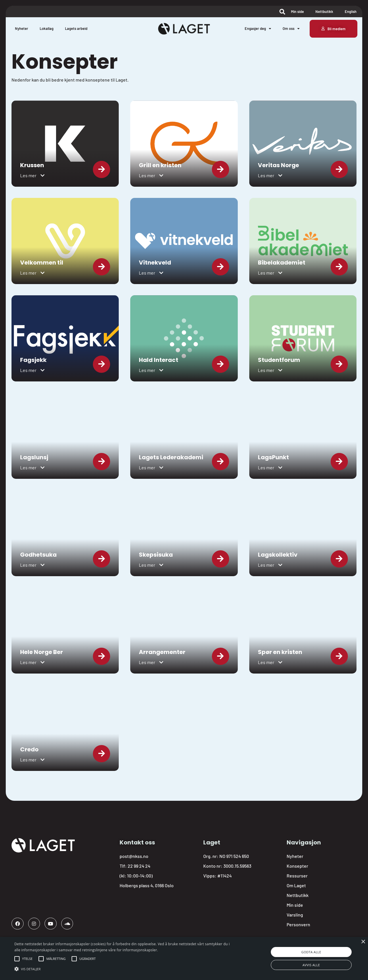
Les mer (28, 175)
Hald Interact (159, 360)
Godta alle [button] (311, 952)
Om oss (291, 29)
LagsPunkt (273, 457)
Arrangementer (162, 652)
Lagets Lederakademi (171, 457)
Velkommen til (42, 263)
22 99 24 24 (139, 866)
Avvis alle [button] (311, 965)
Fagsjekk (33, 360)
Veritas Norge (278, 165)
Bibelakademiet (282, 263)
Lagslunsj (34, 457)
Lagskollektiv (278, 555)
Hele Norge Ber (42, 652)
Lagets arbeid (76, 28)
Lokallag (47, 28)
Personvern (298, 924)
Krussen (32, 165)
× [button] (363, 942)
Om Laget (296, 885)
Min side (297, 11)
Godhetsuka (38, 555)
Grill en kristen (160, 165)
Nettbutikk (324, 11)
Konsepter (297, 866)
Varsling (295, 915)
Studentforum (279, 360)
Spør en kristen (280, 652)
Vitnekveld (155, 263)
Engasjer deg (258, 29)
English (351, 11)
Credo (29, 749)
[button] (32, 175)
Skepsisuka (156, 555)
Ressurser (297, 876)
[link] (65, 144)
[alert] (184, 958)
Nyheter (22, 28)
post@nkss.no (134, 856)
